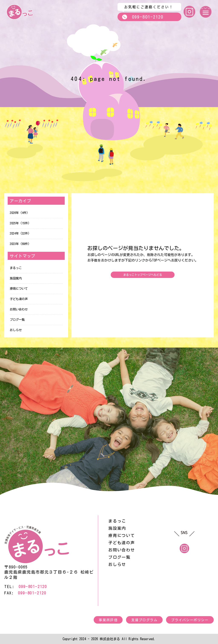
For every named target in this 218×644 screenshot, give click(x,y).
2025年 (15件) (20, 223)
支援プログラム (144, 620)
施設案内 (16, 278)
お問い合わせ (19, 309)
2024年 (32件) (20, 233)
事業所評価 (108, 620)
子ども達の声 (19, 299)
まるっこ (16, 268)
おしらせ (16, 330)
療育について (19, 288)
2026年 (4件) (19, 213)
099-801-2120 (143, 17)
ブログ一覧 (17, 320)
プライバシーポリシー (190, 620)
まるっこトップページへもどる (143, 275)
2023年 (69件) (20, 244)
